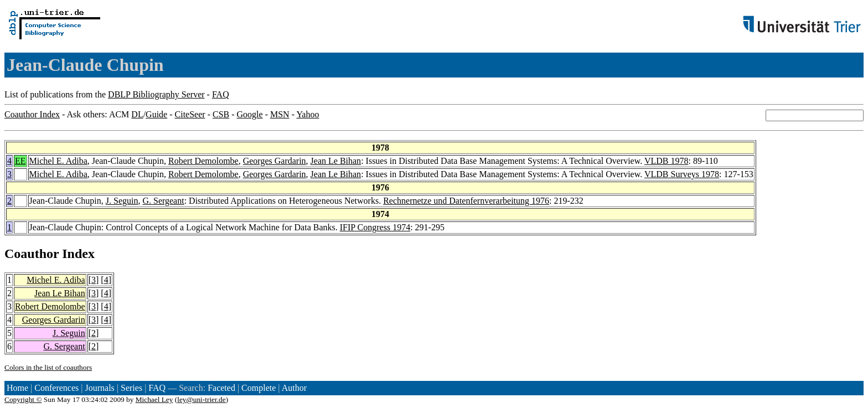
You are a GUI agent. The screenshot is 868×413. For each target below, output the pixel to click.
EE (20, 161)
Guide (156, 114)
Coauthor (32, 254)
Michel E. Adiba (58, 161)
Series (131, 388)
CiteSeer (190, 114)
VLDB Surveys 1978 (682, 174)
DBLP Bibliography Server (156, 94)
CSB (221, 114)
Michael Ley (154, 399)
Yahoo (308, 114)
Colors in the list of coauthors (48, 367)
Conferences (56, 388)
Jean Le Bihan (336, 161)
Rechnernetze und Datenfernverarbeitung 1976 (466, 201)
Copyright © (23, 399)
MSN (280, 114)
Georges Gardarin (275, 161)
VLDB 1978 (666, 161)
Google (250, 114)
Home (17, 388)
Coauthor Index (32, 114)
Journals (99, 388)
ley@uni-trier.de (201, 399)
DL (137, 114)
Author (294, 388)
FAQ (221, 94)
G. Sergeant (163, 201)
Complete (259, 388)
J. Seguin (122, 201)
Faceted (221, 388)
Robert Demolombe (203, 161)
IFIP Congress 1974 (375, 227)
